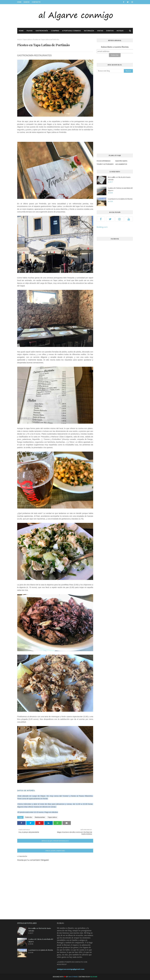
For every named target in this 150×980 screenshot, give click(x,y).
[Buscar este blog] (110, 71)
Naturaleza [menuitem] (89, 31)
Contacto (36, 2)
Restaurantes (40, 817)
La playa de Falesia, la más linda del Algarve (120, 189)
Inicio (19, 39)
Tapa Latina (27, 39)
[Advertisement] (115, 113)
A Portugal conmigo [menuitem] (72, 31)
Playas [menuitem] (30, 31)
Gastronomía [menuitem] (42, 31)
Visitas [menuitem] (100, 31)
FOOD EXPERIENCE (104, 161)
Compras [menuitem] (55, 31)
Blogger (94, 977)
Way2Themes (73, 977)
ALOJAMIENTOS (121, 164)
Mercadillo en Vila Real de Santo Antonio (119, 178)
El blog (27, 2)
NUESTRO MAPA (121, 161)
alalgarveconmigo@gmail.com (71, 969)
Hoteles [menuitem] (120, 31)
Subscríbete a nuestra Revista (115, 47)
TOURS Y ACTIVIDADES (105, 164)
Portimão (29, 817)
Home (19, 2)
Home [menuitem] (21, 31)
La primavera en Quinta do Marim (120, 199)
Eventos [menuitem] (110, 31)
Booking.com (102, 227)
